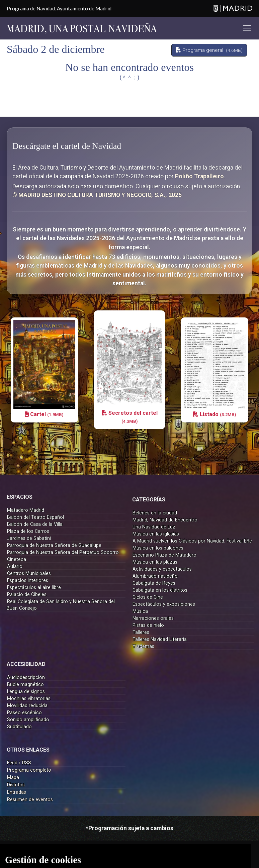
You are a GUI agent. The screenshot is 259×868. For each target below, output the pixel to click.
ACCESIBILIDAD (26, 664)
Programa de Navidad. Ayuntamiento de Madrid (59, 8)
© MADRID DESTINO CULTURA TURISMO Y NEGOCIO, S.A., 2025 (97, 195)
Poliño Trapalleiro (199, 176)
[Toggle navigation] (247, 28)
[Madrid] (233, 9)
